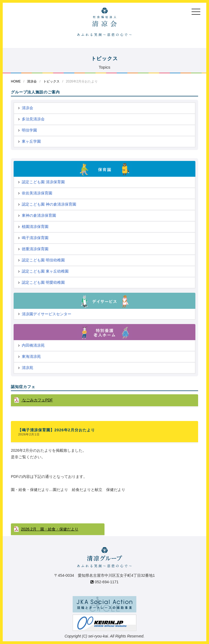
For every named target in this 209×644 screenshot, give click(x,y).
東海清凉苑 (31, 356)
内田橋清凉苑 (33, 345)
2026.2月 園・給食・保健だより (50, 529)
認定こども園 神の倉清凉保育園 (49, 204)
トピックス (51, 81)
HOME (16, 81)
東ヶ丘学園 (31, 141)
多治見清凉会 (33, 119)
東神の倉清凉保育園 (39, 215)
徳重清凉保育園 (35, 249)
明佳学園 (29, 130)
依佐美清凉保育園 (37, 193)
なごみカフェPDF (37, 400)
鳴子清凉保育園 (35, 238)
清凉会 (32, 81)
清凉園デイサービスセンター (47, 314)
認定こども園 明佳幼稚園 (43, 260)
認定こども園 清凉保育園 (43, 182)
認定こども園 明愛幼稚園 (43, 282)
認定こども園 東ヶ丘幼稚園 (45, 271)
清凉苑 (27, 368)
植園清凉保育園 (35, 227)
